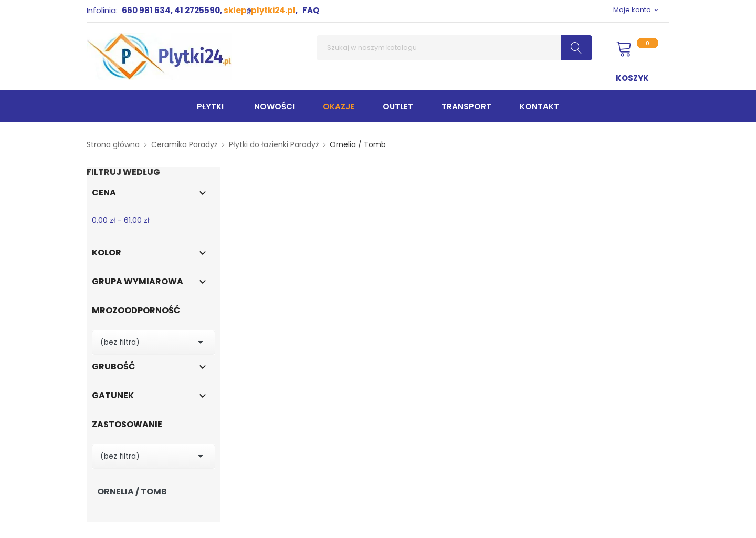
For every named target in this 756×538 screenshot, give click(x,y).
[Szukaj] (454, 48)
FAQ (311, 10)
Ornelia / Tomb (132, 492)
